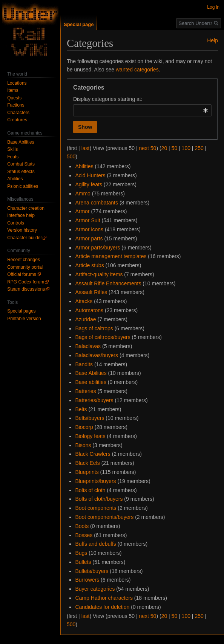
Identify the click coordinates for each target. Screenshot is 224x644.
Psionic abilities (23, 186)
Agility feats (89, 184)
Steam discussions (26, 289)
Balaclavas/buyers (97, 355)
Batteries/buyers (94, 400)
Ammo (83, 194)
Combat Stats (21, 164)
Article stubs (89, 265)
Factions (16, 105)
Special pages (21, 311)
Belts (81, 409)
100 (186, 148)
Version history (22, 230)
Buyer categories (95, 589)
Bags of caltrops (94, 328)
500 (71, 156)
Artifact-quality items (99, 274)
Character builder (25, 238)
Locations (17, 83)
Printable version (24, 319)
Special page (79, 24)
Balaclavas (88, 346)
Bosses (84, 535)
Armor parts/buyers (97, 248)
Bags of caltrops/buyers (103, 337)
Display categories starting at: (108, 99)
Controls (16, 223)
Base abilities (91, 382)
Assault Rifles (91, 292)
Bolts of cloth (90, 490)
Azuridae (85, 319)
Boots (82, 526)
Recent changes (24, 260)
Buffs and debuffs (95, 544)
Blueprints (87, 472)
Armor (82, 211)
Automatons (89, 310)
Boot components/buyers (104, 517)
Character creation (26, 208)
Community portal (25, 267)
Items (13, 90)
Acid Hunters (90, 175)
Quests (14, 98)
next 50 (147, 148)
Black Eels (87, 463)
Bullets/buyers (92, 571)
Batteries (85, 391)
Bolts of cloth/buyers (99, 499)
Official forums (21, 274)
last (86, 148)
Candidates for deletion (102, 607)
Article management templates (111, 256)
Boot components (96, 508)
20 (164, 148)
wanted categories (137, 70)
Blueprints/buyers (95, 481)
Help (212, 40)
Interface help (21, 215)
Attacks (84, 301)
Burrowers (87, 580)
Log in (213, 7)
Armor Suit (87, 220)
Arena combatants (97, 203)
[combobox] (142, 110)
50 (175, 148)
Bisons (83, 445)
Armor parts (89, 238)
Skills (12, 149)
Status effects (21, 172)
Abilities (84, 166)
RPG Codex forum (26, 282)
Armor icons (89, 229)
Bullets (83, 562)
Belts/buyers (90, 418)
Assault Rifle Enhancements (108, 283)
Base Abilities (91, 373)
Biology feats (90, 436)
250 (199, 148)
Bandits (84, 364)
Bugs (81, 553)
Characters (18, 113)
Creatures (17, 120)
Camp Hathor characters (104, 598)
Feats (13, 157)
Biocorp (84, 427)
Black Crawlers (93, 454)
